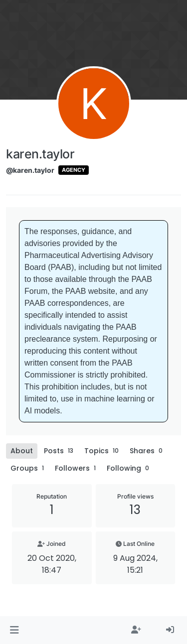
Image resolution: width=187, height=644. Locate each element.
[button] (14, 630)
